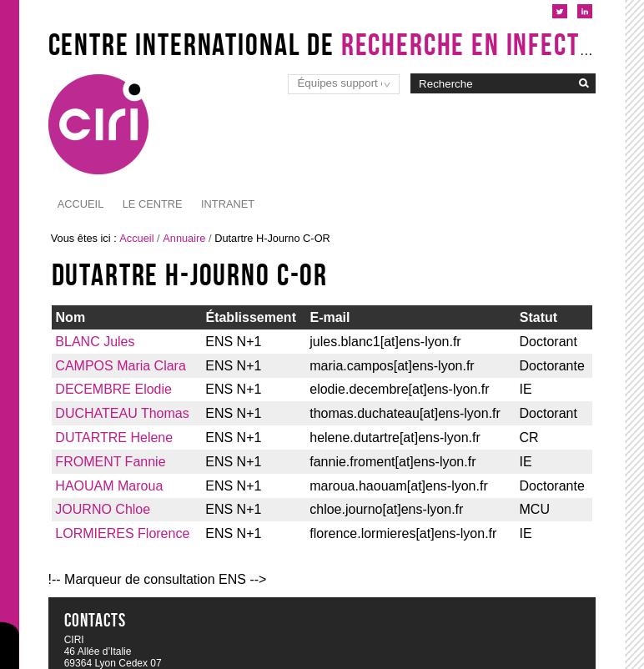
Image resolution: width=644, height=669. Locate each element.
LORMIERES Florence (122, 533)
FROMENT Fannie (110, 462)
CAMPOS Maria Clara (120, 366)
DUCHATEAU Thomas (122, 413)
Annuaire (184, 238)
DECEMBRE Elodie (113, 389)
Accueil (80, 204)
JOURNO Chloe (103, 509)
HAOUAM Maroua (109, 486)
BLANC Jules (95, 342)
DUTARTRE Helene (114, 438)
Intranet (149, 204)
